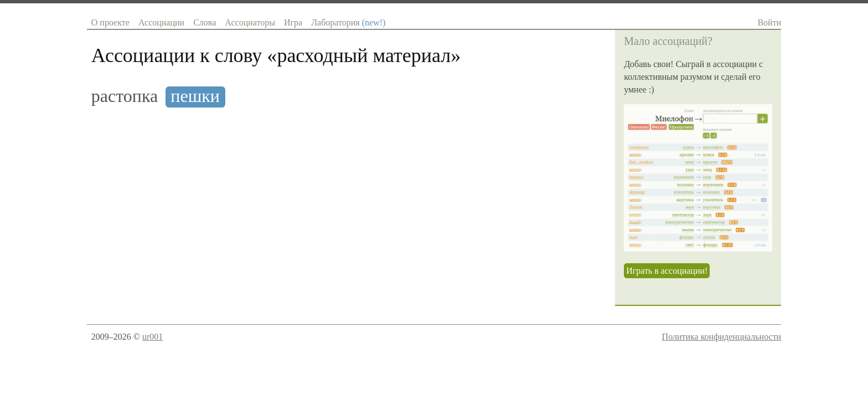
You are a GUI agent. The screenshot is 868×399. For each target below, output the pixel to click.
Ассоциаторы (250, 22)
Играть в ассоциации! (667, 271)
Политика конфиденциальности (722, 337)
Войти (769, 22)
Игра (293, 22)
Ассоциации (161, 22)
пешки (195, 96)
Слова (205, 22)
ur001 (153, 337)
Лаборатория (348, 22)
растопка (125, 96)
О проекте (110, 22)
